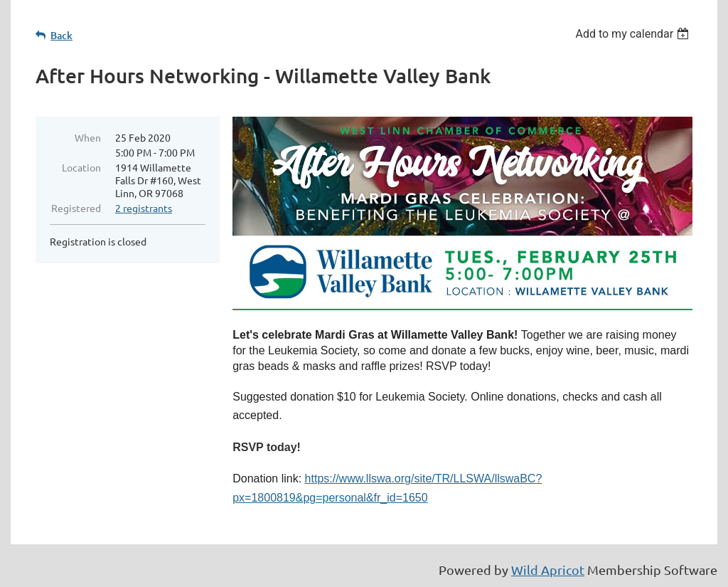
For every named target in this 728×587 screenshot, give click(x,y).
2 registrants (144, 208)
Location (81, 167)
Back (61, 35)
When (88, 137)
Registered (76, 208)
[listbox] (634, 34)
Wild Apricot (548, 570)
